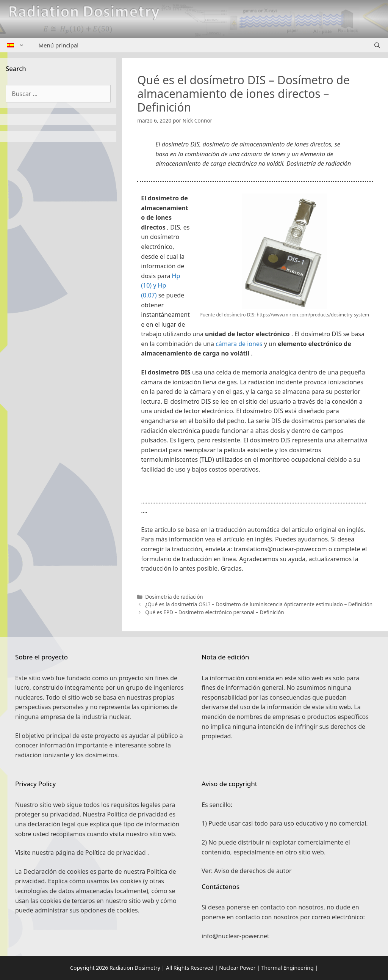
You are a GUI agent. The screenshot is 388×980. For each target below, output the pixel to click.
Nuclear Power (237, 968)
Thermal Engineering (287, 968)
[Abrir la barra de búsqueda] (377, 45)
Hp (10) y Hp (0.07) (160, 286)
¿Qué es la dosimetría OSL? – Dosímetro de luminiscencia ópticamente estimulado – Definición (259, 604)
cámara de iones (239, 344)
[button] (255, 490)
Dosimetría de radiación (174, 597)
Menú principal (59, 45)
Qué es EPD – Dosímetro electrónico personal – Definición (214, 612)
